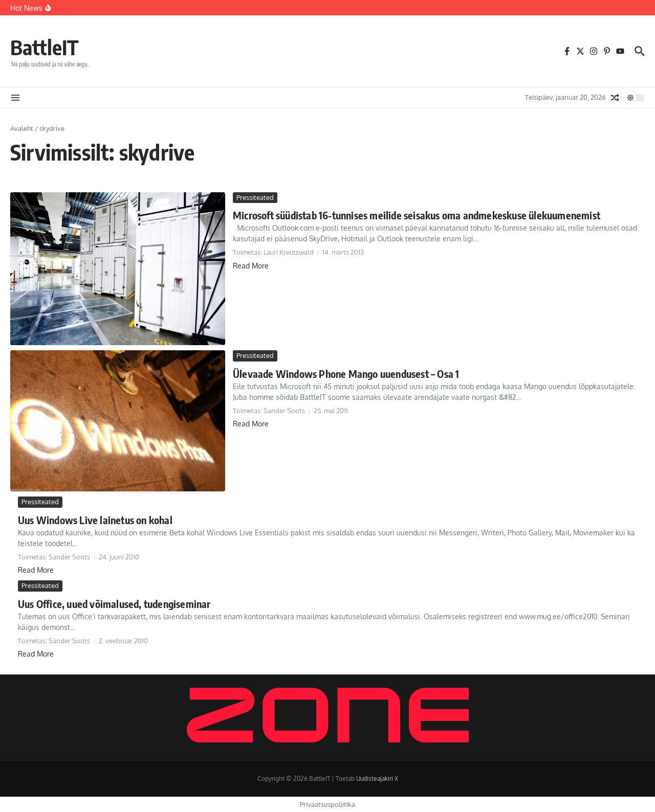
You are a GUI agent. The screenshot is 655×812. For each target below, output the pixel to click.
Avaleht (22, 128)
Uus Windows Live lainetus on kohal (95, 520)
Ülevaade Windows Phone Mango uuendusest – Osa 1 (346, 374)
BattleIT (45, 47)
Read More (251, 266)
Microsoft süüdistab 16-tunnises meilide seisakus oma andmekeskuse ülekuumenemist (417, 215)
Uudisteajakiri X (377, 779)
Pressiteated (255, 197)
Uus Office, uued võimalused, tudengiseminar (114, 604)
